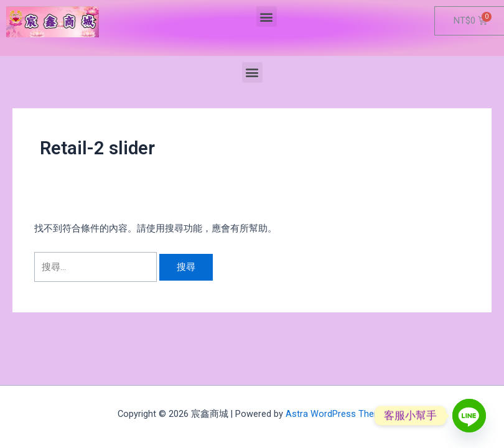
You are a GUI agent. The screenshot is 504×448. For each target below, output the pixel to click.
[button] (267, 16)
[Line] (469, 416)
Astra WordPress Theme (336, 414)
